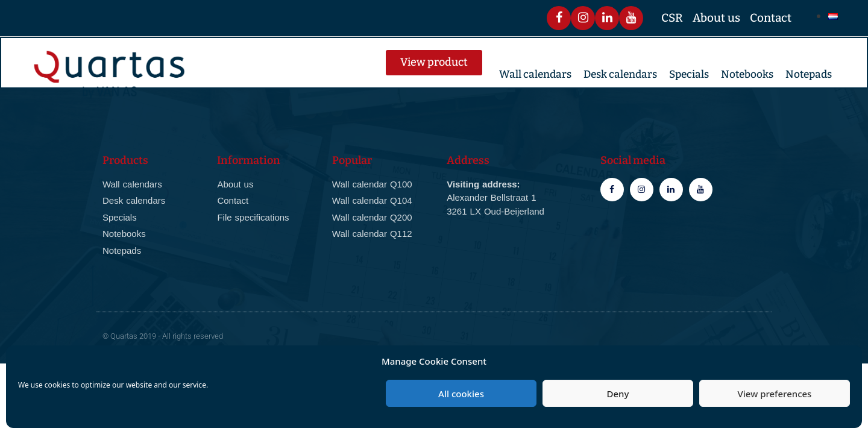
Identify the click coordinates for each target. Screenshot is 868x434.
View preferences (775, 394)
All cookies (461, 394)
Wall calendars (535, 74)
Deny (618, 394)
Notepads (809, 74)
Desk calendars (620, 74)
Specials (689, 74)
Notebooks (747, 74)
